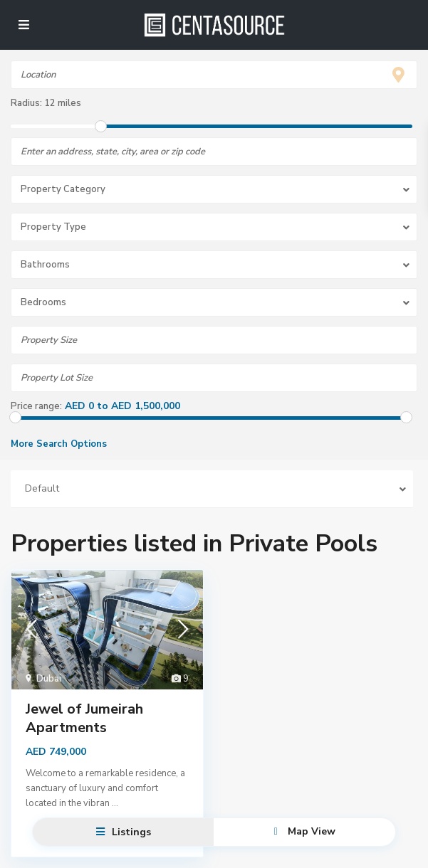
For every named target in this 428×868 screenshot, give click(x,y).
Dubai (49, 679)
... (115, 803)
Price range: (36, 406)
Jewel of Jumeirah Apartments (84, 718)
